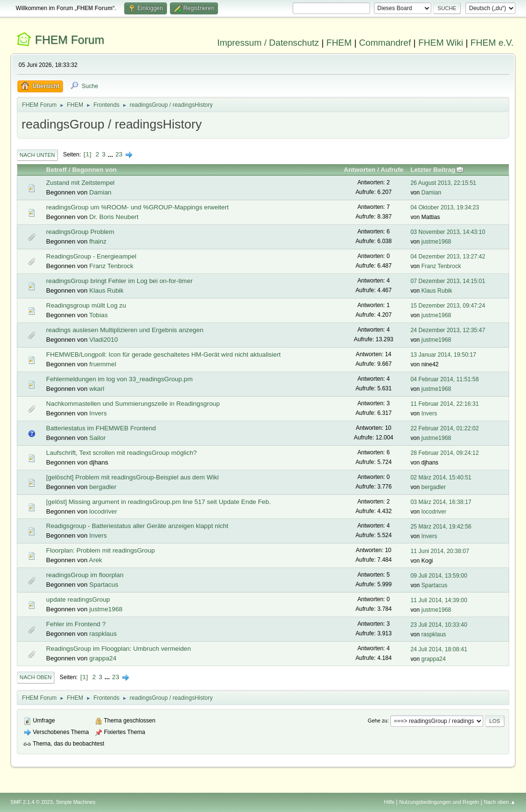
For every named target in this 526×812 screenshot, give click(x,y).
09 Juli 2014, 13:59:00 (439, 576)
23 (119, 154)
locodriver (103, 511)
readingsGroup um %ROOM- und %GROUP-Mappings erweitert (137, 207)
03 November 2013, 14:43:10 (448, 232)
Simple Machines (76, 802)
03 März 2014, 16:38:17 (441, 502)
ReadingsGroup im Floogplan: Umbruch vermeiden (119, 649)
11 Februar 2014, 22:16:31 (445, 404)
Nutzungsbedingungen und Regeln (439, 802)
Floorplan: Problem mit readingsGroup (101, 550)
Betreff (57, 170)
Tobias (98, 315)
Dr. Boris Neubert (114, 217)
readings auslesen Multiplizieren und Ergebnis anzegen (125, 330)
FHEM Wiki (441, 43)
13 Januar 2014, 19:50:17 (443, 355)
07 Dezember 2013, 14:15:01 (448, 281)
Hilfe (389, 802)
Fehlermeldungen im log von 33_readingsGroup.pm (120, 379)
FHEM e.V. (492, 43)
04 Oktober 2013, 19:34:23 (445, 207)
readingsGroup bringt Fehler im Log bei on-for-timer (119, 281)
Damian (101, 192)
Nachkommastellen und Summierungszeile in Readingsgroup (133, 404)
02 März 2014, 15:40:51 (441, 477)
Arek (96, 560)
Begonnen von (95, 170)
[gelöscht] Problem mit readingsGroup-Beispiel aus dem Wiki (133, 477)
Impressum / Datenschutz (268, 43)
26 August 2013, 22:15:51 (443, 183)
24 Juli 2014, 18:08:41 (439, 649)
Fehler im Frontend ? (76, 624)
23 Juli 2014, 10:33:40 (439, 625)
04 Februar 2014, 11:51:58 (445, 379)
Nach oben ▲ (500, 802)
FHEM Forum (70, 40)
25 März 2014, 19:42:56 (441, 527)
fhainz (98, 241)
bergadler (103, 487)
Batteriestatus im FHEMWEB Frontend (101, 428)
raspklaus (103, 634)
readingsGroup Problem (80, 232)
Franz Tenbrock (112, 266)
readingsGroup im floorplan (85, 575)
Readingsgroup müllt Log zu (86, 305)
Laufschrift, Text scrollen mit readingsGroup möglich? (122, 453)
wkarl (97, 389)
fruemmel (103, 364)
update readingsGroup (78, 599)
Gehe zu (378, 721)
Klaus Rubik (107, 290)
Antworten (359, 170)
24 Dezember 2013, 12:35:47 (448, 330)
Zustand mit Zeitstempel (80, 183)
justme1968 (436, 242)
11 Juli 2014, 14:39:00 (439, 600)
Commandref (385, 43)
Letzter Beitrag (437, 170)
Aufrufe (392, 170)
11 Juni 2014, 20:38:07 (440, 551)
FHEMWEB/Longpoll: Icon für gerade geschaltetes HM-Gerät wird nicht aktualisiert (163, 354)
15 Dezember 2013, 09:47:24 (448, 306)
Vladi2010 (104, 340)
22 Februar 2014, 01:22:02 (445, 428)
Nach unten (37, 155)
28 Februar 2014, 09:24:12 (445, 453)
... (111, 154)
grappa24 (103, 658)
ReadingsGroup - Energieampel (91, 256)
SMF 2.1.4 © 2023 (32, 802)
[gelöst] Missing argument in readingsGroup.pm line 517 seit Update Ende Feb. (159, 502)
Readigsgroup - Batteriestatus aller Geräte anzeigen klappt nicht (137, 526)
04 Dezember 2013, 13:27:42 (448, 257)
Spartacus (104, 585)
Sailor (98, 438)
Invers (98, 413)
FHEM (339, 43)
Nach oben (36, 677)
